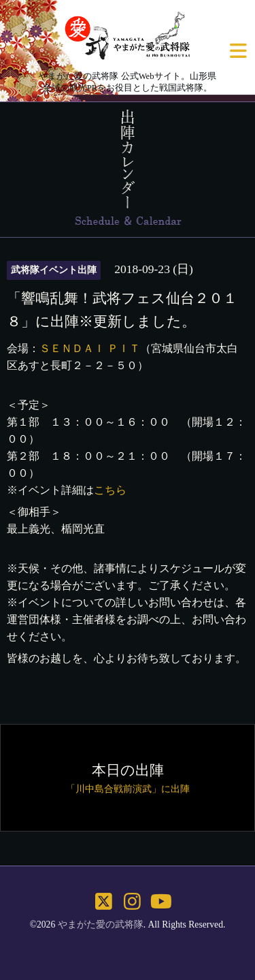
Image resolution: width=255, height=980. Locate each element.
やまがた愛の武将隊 (101, 924)
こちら (110, 490)
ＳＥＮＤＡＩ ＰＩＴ (90, 348)
